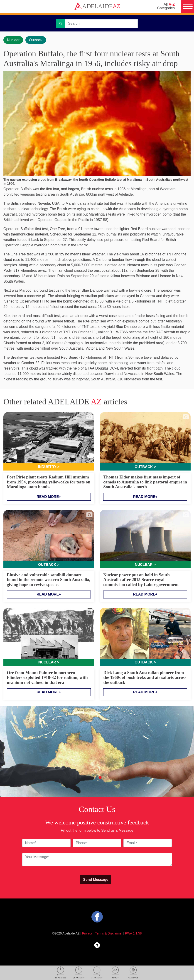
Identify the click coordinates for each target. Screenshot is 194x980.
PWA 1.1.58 (133, 933)
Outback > (145, 467)
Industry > (49, 467)
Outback (36, 40)
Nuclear (13, 40)
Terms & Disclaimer (109, 933)
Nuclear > (145, 565)
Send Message (96, 880)
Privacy (87, 933)
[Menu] (188, 6)
